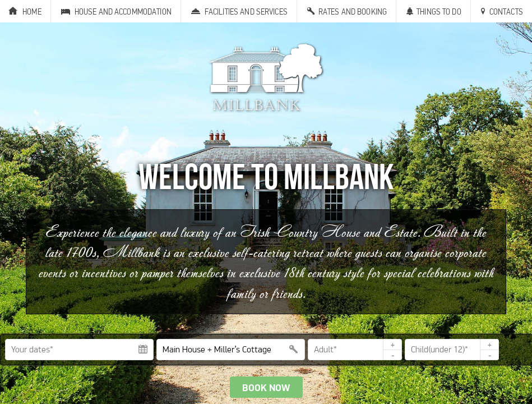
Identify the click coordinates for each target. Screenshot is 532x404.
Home (32, 12)
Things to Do (439, 12)
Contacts (506, 12)
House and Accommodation (123, 12)
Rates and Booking (353, 12)
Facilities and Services (246, 12)
